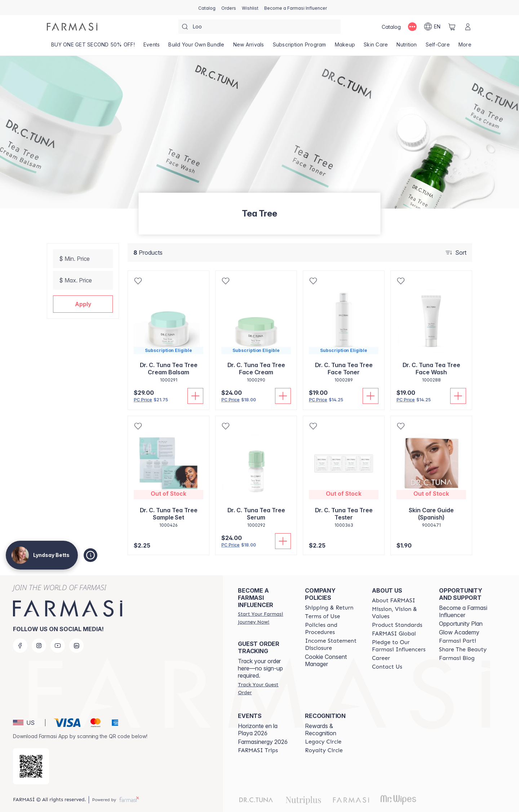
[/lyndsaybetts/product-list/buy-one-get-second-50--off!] (93, 47)
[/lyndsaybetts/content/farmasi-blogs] (457, 658)
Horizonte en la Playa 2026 (258, 730)
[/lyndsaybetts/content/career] (381, 658)
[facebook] (20, 646)
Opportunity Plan (461, 624)
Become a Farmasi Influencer (463, 611)
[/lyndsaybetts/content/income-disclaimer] (332, 644)
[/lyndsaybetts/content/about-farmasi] (394, 601)
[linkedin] (76, 646)
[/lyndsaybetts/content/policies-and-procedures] (332, 629)
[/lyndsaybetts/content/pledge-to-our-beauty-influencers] (399, 646)
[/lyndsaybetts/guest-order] (265, 688)
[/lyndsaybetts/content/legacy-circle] (323, 742)
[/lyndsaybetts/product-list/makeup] (345, 47)
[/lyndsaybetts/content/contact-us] (387, 667)
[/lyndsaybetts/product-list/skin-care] (376, 47)
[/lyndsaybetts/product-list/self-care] (438, 47)
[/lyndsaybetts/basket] (452, 27)
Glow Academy (459, 632)
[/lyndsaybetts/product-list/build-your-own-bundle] (196, 47)
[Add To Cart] (195, 396)
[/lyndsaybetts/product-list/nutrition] (407, 47)
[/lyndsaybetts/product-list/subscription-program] (300, 47)
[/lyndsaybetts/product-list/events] (152, 47)
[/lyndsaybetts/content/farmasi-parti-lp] (458, 641)
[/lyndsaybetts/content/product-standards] (397, 625)
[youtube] (58, 646)
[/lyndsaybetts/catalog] (207, 8)
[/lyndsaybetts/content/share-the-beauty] (463, 650)
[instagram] (39, 646)
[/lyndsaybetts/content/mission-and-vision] (399, 613)
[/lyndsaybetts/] (72, 27)
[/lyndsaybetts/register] (229, 8)
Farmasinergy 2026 (263, 742)
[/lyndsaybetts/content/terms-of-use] (322, 616)
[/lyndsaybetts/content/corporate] (394, 634)
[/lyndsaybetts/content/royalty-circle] (324, 750)
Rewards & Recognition (321, 730)
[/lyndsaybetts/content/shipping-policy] (329, 608)
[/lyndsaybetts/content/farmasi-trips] (258, 750)
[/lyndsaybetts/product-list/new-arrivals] (249, 47)
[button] (83, 304)
